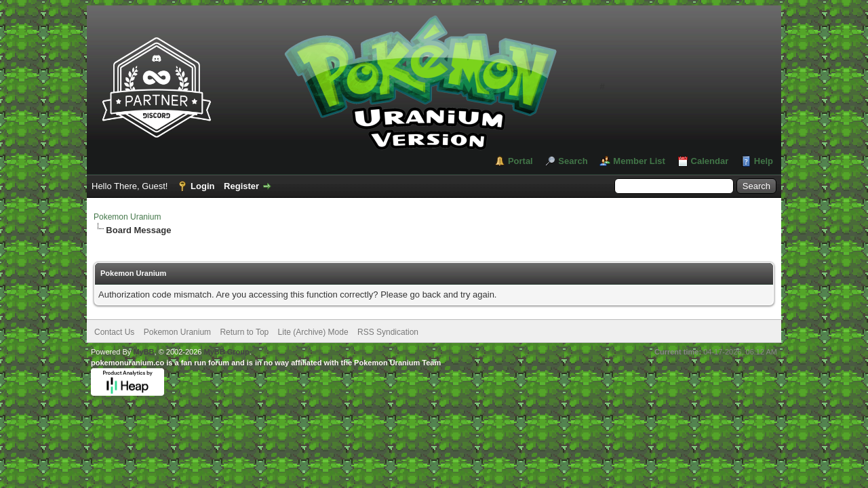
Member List (639, 161)
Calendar (710, 161)
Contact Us (114, 332)
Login (202, 186)
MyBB (143, 352)
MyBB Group (226, 352)
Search (573, 161)
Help (764, 161)
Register (241, 186)
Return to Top (244, 332)
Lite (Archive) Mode (313, 332)
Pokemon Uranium (127, 217)
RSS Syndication (388, 332)
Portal (520, 161)
